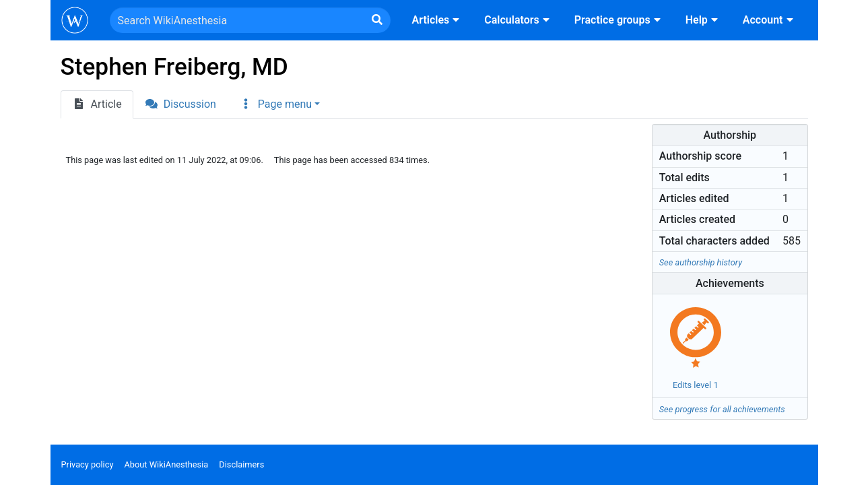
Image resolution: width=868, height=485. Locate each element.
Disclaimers (241, 464)
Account (770, 20)
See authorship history (701, 262)
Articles (438, 20)
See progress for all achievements (722, 409)
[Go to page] (377, 20)
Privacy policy (88, 464)
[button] (279, 104)
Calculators (518, 20)
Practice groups (619, 20)
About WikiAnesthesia (166, 464)
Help (703, 20)
